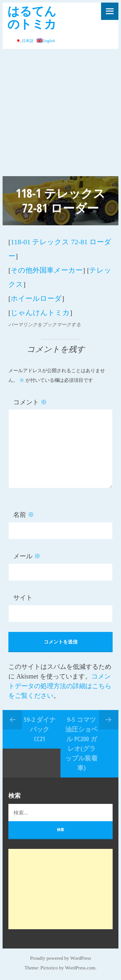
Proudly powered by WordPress (60, 958)
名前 (24, 515)
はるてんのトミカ (32, 17)
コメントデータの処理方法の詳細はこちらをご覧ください (60, 686)
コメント (30, 402)
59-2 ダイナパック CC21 (40, 729)
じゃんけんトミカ (40, 313)
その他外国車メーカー (47, 270)
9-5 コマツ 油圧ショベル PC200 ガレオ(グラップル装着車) (81, 744)
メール (27, 556)
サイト (23, 598)
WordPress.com (80, 968)
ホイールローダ (36, 298)
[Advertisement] (60, 112)
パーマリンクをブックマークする (45, 325)
